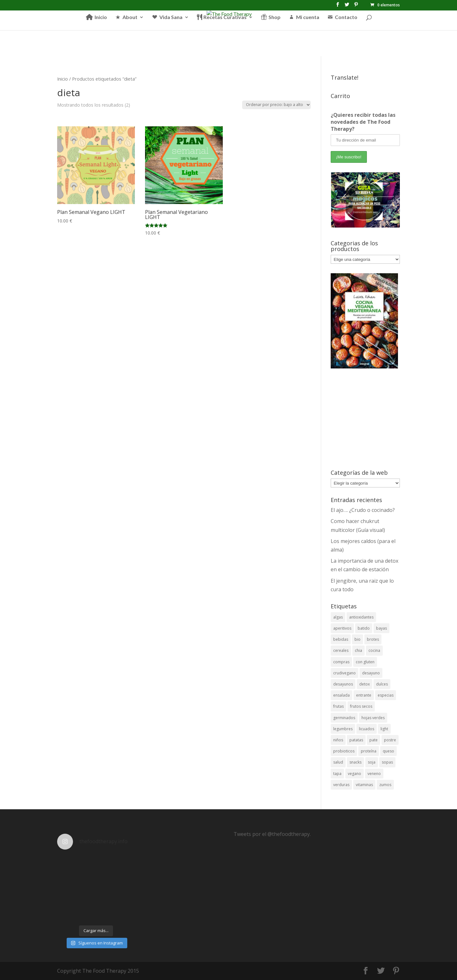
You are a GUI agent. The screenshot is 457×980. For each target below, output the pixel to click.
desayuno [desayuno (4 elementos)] (371, 673)
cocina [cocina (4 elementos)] (374, 650)
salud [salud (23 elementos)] (338, 762)
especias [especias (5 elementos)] (386, 695)
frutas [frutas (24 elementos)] (338, 706)
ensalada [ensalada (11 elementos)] (341, 695)
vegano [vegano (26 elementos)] (354, 774)
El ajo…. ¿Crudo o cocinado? (363, 510)
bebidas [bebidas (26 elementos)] (341, 639)
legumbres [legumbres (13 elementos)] (343, 729)
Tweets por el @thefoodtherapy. (272, 834)
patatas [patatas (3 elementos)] (356, 740)
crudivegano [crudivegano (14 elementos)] (344, 673)
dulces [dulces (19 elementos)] (382, 684)
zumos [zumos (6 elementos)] (385, 785)
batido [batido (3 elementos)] (364, 628)
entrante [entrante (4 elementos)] (364, 695)
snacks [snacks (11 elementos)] (355, 762)
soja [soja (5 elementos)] (372, 762)
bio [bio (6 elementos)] (358, 639)
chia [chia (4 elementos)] (358, 650)
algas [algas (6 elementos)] (338, 617)
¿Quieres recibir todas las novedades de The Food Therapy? (363, 122)
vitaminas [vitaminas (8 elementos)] (364, 785)
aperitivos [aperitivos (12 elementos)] (342, 628)
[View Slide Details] (365, 200)
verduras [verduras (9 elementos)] (341, 785)
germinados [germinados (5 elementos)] (344, 718)
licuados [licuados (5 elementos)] (367, 729)
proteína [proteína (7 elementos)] (369, 751)
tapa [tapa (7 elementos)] (337, 774)
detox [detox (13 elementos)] (364, 684)
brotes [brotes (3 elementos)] (373, 639)
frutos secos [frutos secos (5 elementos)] (361, 706)
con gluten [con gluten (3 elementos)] (365, 662)
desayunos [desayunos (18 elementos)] (343, 684)
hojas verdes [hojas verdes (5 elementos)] (373, 718)
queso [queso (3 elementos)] (388, 751)
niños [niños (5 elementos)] (338, 740)
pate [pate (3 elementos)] (374, 740)
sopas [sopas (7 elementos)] (387, 762)
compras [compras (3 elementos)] (341, 662)
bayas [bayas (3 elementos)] (381, 628)
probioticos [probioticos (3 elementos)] (344, 751)
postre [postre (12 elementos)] (390, 740)
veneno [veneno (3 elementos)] (374, 774)
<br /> (365, 419)
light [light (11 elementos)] (384, 729)
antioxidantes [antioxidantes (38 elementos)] (361, 617)
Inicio (63, 79)
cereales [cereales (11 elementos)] (341, 650)
